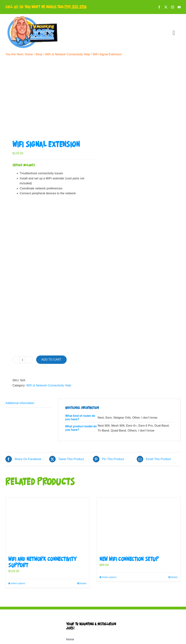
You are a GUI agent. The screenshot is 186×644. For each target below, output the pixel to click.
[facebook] (159, 7)
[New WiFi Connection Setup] (139, 525)
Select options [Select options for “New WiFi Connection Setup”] (109, 577)
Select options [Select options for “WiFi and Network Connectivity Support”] (18, 583)
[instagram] (173, 7)
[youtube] (179, 7)
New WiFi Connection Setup (129, 559)
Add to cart (51, 360)
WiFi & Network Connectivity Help (49, 385)
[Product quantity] (23, 360)
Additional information (20, 403)
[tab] (28, 403)
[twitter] (166, 7)
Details (83, 583)
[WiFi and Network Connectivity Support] (47, 525)
